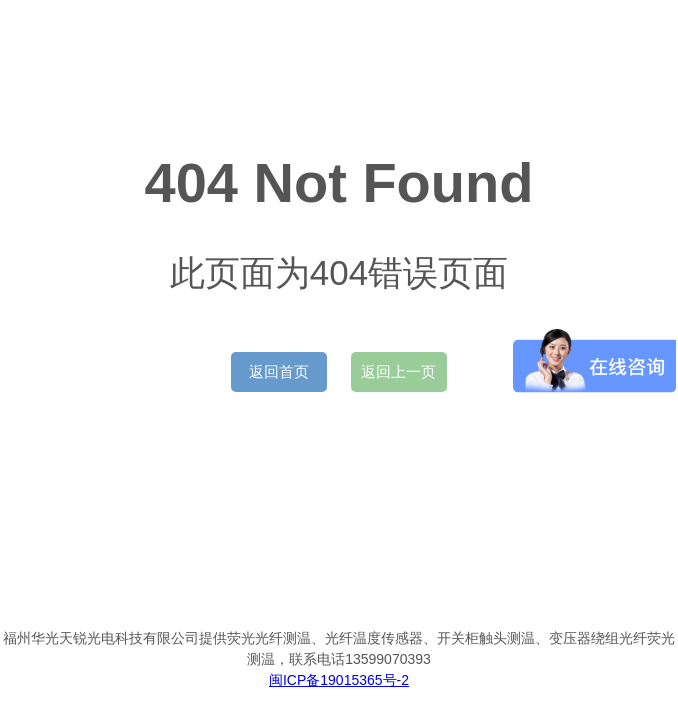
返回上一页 (398, 371)
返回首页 (279, 371)
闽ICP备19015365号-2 (339, 680)
